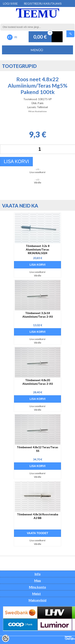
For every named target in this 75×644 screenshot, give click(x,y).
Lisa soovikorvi (37, 172)
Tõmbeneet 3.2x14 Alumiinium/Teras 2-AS (38, 315)
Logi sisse (10, 3)
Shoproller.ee (70, 638)
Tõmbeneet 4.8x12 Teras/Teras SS (37, 449)
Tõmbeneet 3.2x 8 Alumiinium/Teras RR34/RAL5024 (38, 249)
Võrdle (38, 183)
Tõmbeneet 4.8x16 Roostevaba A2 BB (38, 516)
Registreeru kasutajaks (43, 3)
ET (10, 37)
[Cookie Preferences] (6, 638)
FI (16, 37)
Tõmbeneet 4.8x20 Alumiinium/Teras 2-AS (38, 382)
